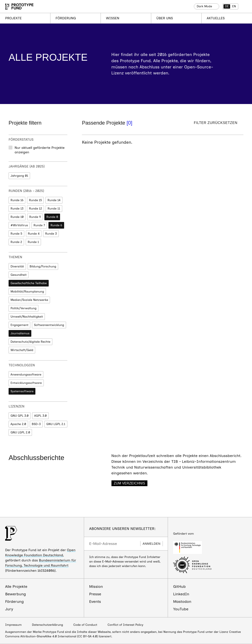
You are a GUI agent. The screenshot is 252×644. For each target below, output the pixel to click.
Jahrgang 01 (19, 176)
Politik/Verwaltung (23, 308)
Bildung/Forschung (43, 266)
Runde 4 (34, 234)
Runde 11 (54, 209)
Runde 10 (17, 217)
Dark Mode (204, 6)
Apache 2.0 (18, 424)
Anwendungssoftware (26, 375)
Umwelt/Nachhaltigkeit (27, 317)
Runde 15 (35, 200)
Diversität (17, 266)
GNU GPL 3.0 (20, 416)
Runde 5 (16, 234)
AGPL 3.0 (40, 416)
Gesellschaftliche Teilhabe (29, 283)
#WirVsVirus (19, 225)
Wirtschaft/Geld (22, 350)
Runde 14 (54, 200)
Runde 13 (17, 209)
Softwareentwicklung (49, 325)
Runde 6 (56, 225)
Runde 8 (52, 217)
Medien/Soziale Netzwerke (29, 300)
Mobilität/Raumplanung (27, 292)
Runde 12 (35, 209)
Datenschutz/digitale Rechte (30, 342)
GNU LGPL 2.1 (56, 424)
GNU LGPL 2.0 (20, 432)
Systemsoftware (22, 391)
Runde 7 (39, 225)
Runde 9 (35, 217)
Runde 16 (17, 200)
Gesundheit (19, 275)
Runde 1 (33, 242)
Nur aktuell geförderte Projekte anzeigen (40, 150)
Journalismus (20, 333)
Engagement (19, 325)
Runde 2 (16, 242)
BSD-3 (36, 424)
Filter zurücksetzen (216, 123)
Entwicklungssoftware (26, 383)
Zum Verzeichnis (129, 483)
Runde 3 (51, 234)
